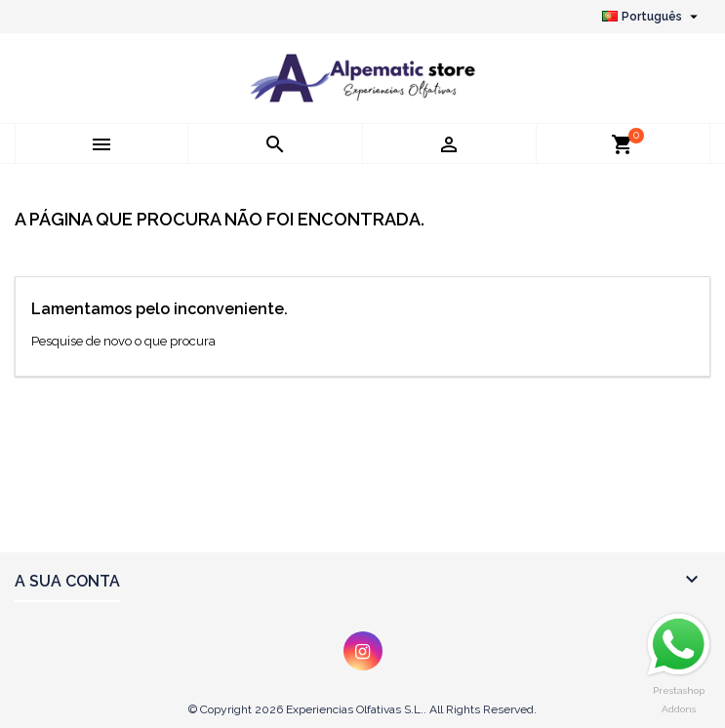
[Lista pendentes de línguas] (652, 17)
